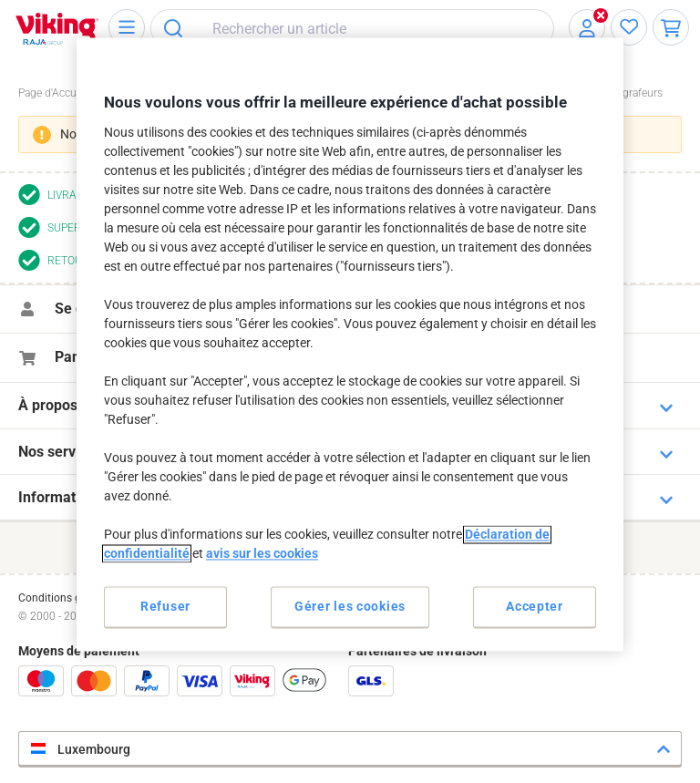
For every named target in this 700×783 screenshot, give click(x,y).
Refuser (165, 606)
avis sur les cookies (262, 553)
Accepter (535, 606)
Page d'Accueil (53, 93)
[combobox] (352, 28)
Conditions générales (70, 598)
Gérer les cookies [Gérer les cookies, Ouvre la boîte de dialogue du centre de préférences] (350, 606)
